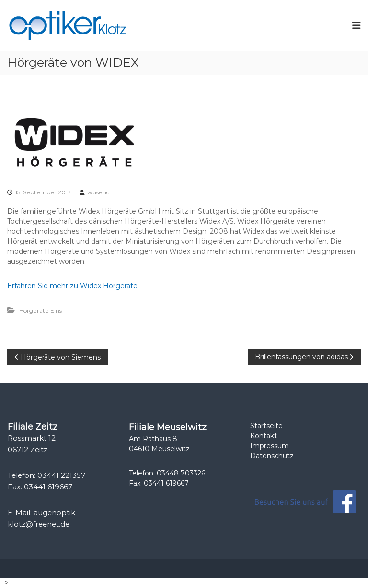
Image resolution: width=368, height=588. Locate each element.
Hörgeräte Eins (40, 311)
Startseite (266, 426)
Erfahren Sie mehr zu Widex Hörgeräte (72, 286)
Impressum (270, 446)
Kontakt (264, 436)
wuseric (98, 192)
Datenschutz (272, 456)
